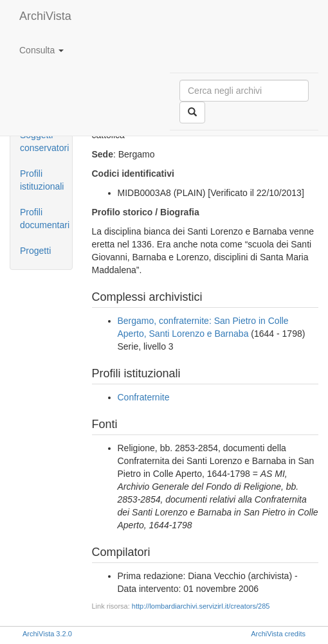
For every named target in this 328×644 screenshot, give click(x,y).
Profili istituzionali (42, 180)
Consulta (41, 50)
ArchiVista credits (278, 634)
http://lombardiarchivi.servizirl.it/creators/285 (201, 606)
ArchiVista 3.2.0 (47, 634)
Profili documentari (45, 219)
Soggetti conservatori (44, 141)
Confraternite (144, 397)
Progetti (35, 251)
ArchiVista (45, 16)
